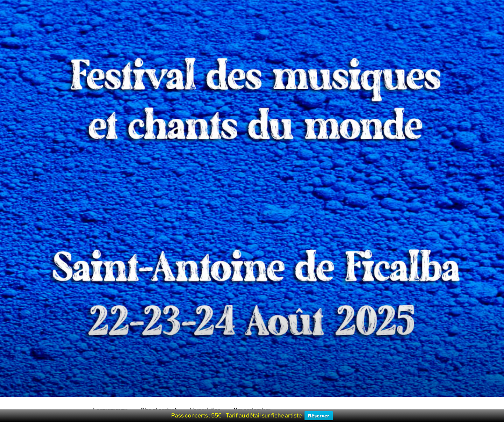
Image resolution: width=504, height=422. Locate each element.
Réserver (319, 416)
